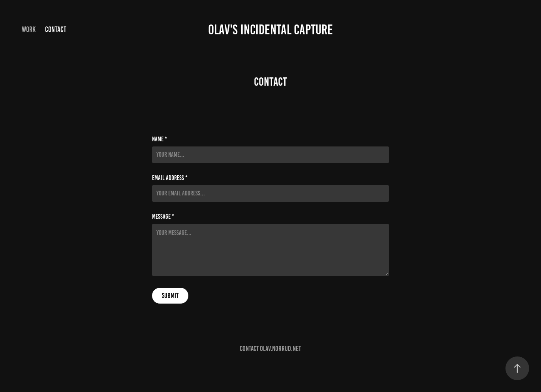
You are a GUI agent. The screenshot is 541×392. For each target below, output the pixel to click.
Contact (56, 29)
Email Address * (170, 178)
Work (29, 29)
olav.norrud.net (280, 349)
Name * (160, 139)
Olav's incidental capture (270, 30)
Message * (163, 217)
